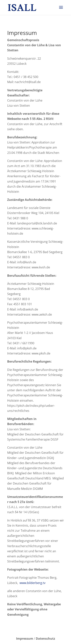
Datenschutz (45, 639)
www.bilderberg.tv (32, 583)
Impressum (25, 639)
